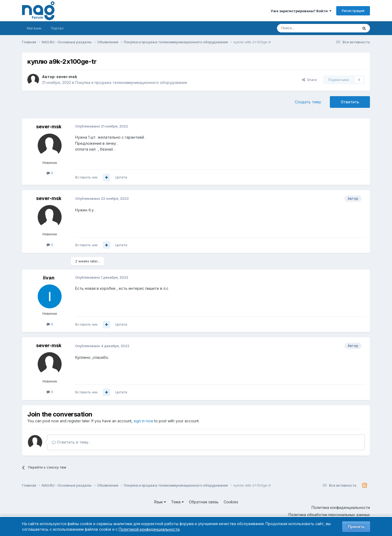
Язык (160, 502)
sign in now (143, 421)
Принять (356, 527)
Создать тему (308, 102)
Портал (57, 28)
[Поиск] (303, 28)
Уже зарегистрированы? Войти (301, 11)
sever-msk (67, 77)
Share (309, 80)
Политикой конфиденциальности (149, 529)
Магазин (34, 28)
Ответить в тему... (71, 442)
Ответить (350, 102)
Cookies (231, 502)
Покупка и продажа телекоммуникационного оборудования (131, 82)
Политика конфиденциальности (341, 507)
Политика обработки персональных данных (329, 515)
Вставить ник (86, 177)
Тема (177, 502)
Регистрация (353, 11)
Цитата (121, 177)
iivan (49, 278)
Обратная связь (204, 502)
